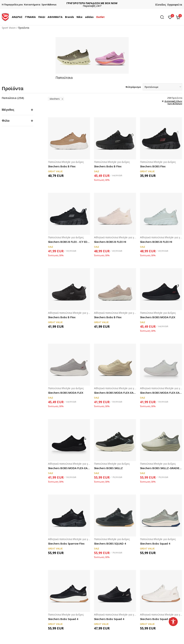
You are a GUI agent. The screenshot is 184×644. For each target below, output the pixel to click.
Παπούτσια (13, 98)
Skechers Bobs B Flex (62, 166)
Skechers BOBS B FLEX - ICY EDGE (69, 242)
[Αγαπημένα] (170, 17)
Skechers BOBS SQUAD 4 (110, 543)
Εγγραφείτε (175, 5)
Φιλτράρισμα (133, 87)
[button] (163, 17)
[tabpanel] (92, 58)
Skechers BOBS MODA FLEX (158, 317)
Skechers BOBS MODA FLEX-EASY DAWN (115, 393)
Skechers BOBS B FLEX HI (110, 242)
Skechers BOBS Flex (153, 166)
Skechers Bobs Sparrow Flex (66, 543)
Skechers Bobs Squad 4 (155, 543)
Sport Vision (9, 28)
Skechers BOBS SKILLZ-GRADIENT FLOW (161, 468)
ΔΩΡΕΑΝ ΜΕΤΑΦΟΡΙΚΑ (92, 3)
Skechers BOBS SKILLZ (108, 468)
